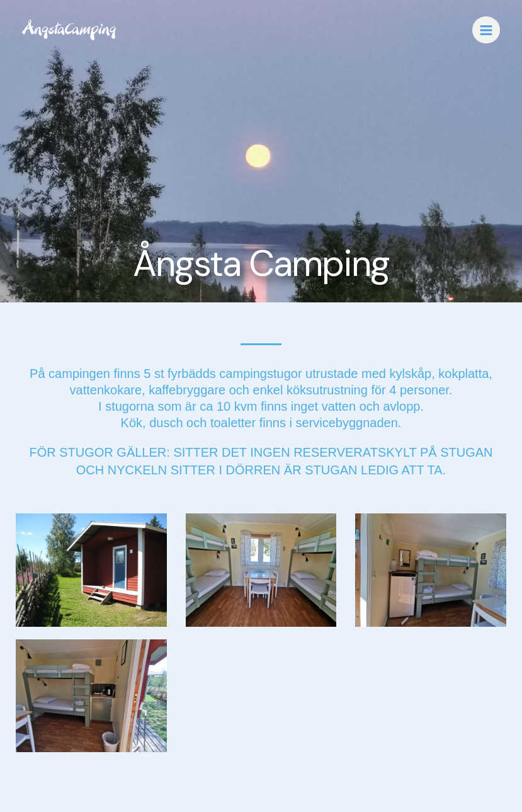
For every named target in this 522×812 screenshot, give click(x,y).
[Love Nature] (69, 30)
